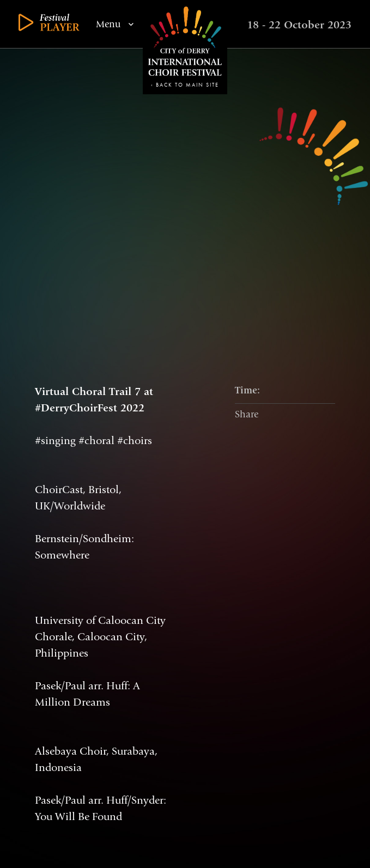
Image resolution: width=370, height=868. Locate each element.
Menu (115, 25)
